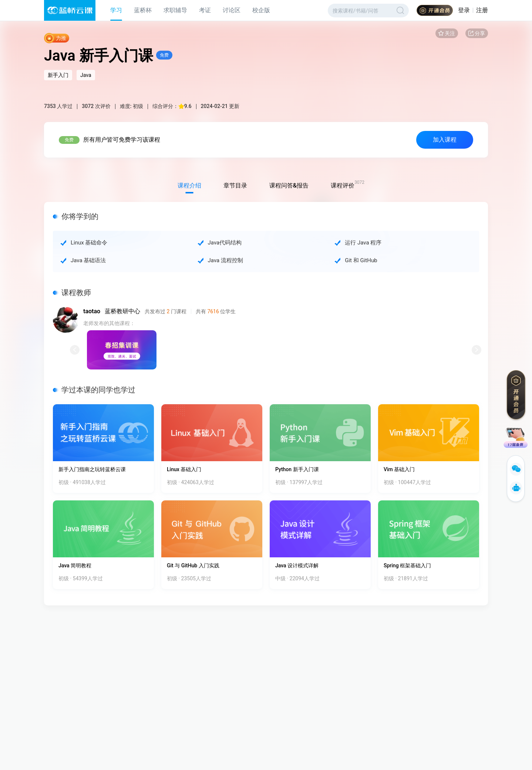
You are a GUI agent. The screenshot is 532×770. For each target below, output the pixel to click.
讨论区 (232, 10)
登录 (464, 10)
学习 (116, 10)
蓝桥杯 (143, 10)
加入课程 (445, 140)
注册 (482, 10)
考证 (205, 10)
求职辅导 (175, 10)
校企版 (261, 10)
